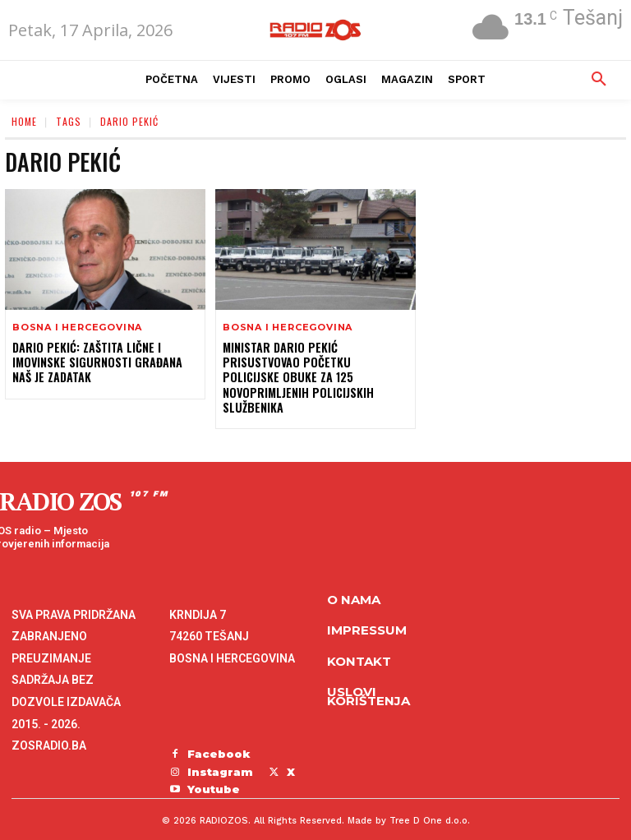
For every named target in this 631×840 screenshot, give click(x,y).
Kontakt (359, 646)
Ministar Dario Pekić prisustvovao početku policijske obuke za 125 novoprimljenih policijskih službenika (315, 370)
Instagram (220, 756)
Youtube (214, 773)
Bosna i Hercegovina (77, 328)
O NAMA (354, 584)
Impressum (367, 615)
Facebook (219, 738)
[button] (599, 80)
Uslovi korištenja (368, 681)
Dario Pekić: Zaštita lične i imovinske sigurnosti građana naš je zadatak (96, 362)
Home (24, 121)
